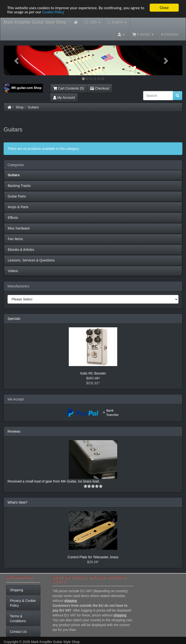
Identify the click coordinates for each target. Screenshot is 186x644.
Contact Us (18, 632)
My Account (64, 98)
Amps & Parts (18, 207)
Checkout (170, 34)
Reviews (14, 431)
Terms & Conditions (18, 619)
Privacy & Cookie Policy (23, 603)
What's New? (17, 502)
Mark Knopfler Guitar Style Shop (35, 22)
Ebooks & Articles (21, 250)
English (117, 22)
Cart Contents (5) (69, 88)
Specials (14, 319)
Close (164, 8)
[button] (17, 60)
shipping (70, 601)
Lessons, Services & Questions (31, 260)
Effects (13, 218)
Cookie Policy (53, 12)
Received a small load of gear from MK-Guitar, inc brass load (53, 481)
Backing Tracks (19, 186)
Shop (20, 107)
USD (93, 22)
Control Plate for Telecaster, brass (93, 557)
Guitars (33, 107)
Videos (13, 271)
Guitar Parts (17, 196)
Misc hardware (19, 228)
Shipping (17, 590)
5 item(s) (143, 34)
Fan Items (15, 239)
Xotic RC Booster (93, 373)
